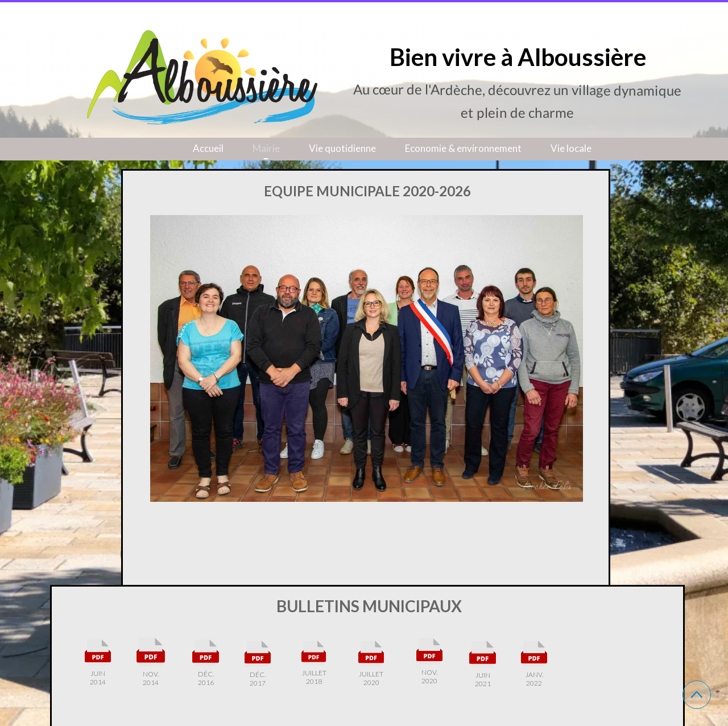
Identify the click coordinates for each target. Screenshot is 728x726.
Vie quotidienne (342, 148)
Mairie (266, 148)
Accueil (208, 148)
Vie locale (571, 148)
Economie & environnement (463, 148)
